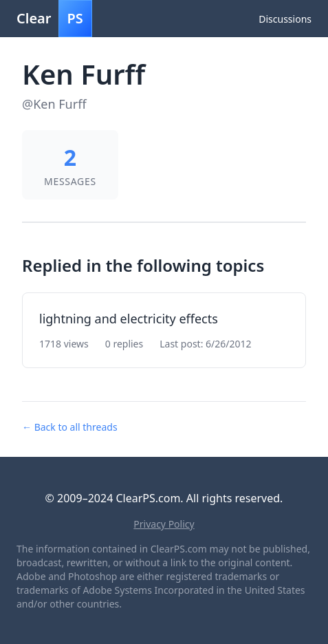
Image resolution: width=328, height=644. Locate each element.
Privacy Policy (164, 524)
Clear (54, 19)
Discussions (285, 19)
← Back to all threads (70, 427)
